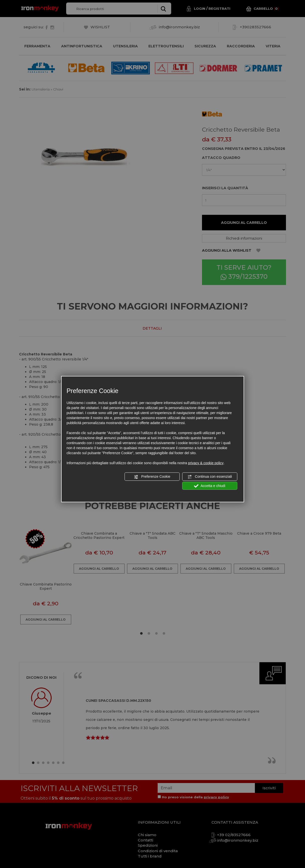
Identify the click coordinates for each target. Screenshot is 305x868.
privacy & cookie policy (206, 463)
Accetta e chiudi (210, 486)
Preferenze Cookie (152, 477)
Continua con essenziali (210, 477)
